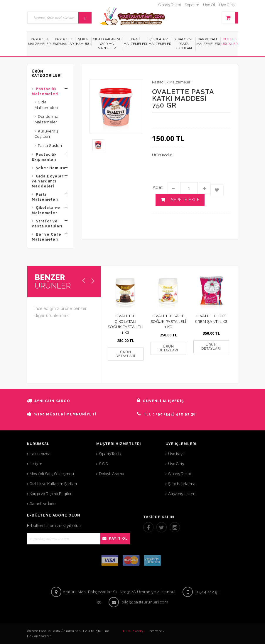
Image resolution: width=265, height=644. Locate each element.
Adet (158, 187)
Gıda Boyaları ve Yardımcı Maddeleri (48, 181)
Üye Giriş (176, 464)
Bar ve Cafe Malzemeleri (47, 237)
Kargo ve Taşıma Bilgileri (51, 494)
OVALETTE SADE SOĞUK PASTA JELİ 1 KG (168, 321)
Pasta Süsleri (50, 146)
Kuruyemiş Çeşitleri (47, 134)
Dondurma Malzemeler (47, 119)
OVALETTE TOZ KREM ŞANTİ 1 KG (211, 319)
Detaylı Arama (112, 474)
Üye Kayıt (176, 454)
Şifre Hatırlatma (182, 484)
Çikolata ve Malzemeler (46, 210)
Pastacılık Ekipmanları (44, 157)
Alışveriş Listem (182, 494)
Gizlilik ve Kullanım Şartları (53, 484)
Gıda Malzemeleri (47, 105)
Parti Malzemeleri (45, 197)
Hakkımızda (40, 454)
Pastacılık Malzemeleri (45, 92)
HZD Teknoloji (134, 631)
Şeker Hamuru (51, 168)
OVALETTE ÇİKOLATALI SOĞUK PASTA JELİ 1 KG (126, 324)
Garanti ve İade (43, 504)
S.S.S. (104, 464)
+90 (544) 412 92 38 (176, 414)
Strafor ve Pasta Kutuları (47, 224)
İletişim (36, 464)
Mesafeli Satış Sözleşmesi (52, 474)
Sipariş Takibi (110, 454)
